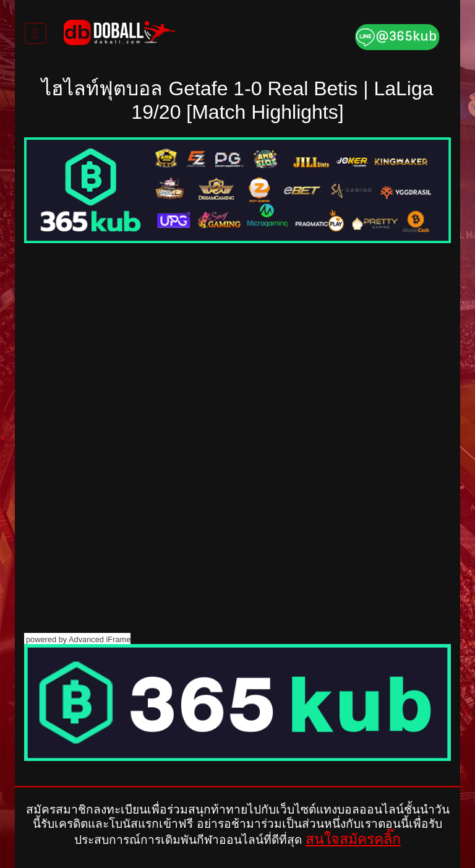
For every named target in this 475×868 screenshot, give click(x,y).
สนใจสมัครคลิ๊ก (353, 839)
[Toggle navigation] (36, 33)
